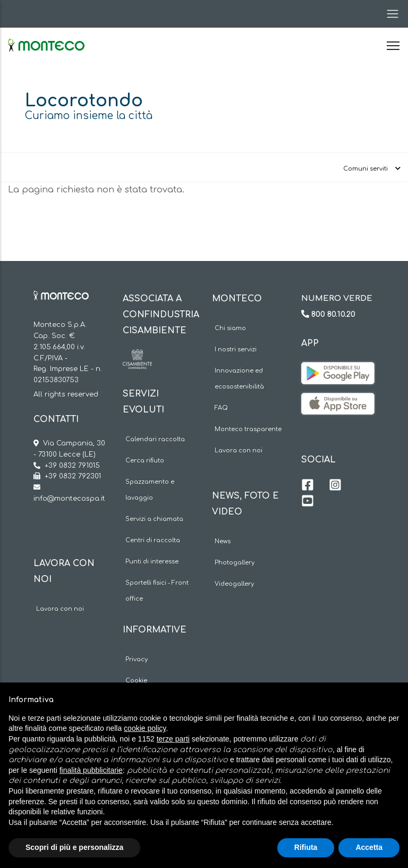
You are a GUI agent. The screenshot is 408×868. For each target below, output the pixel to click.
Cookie (136, 681)
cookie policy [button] (145, 728)
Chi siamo (230, 328)
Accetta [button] (369, 847)
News (223, 541)
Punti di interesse (152, 562)
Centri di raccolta (153, 540)
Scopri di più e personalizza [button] (74, 847)
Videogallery (234, 584)
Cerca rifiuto (145, 461)
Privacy (137, 659)
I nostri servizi (236, 349)
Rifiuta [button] (306, 847)
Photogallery (235, 563)
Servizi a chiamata (154, 519)
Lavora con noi (60, 609)
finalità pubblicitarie (91, 770)
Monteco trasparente (248, 429)
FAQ (221, 408)
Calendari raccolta (155, 439)
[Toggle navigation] (389, 14)
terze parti (173, 739)
